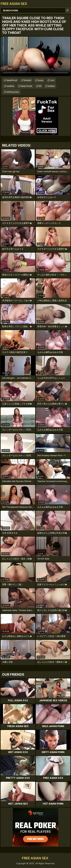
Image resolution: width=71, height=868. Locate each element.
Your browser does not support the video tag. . (35, 56)
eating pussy (13, 92)
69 (40, 86)
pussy (41, 80)
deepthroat (12, 80)
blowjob (28, 80)
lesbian (51, 86)
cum (52, 80)
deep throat (26, 86)
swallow (10, 86)
